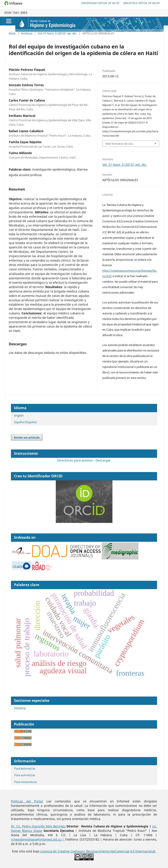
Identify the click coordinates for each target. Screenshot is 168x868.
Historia (20, 708)
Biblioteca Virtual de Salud (142, 3)
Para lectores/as (25, 768)
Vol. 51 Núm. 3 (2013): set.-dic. (57, 33)
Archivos (27, 33)
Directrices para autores (75, 460)
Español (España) (25, 422)
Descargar (103, 460)
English (19, 415)
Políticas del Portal (27, 801)
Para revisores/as (25, 782)
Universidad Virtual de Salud (100, 3)
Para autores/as (25, 775)
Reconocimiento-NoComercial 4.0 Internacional (121, 851)
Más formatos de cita (119, 144)
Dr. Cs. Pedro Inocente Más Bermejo (38, 826)
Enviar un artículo (27, 437)
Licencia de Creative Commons (63, 851)
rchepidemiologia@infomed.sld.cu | (38, 839)
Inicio (12, 33)
